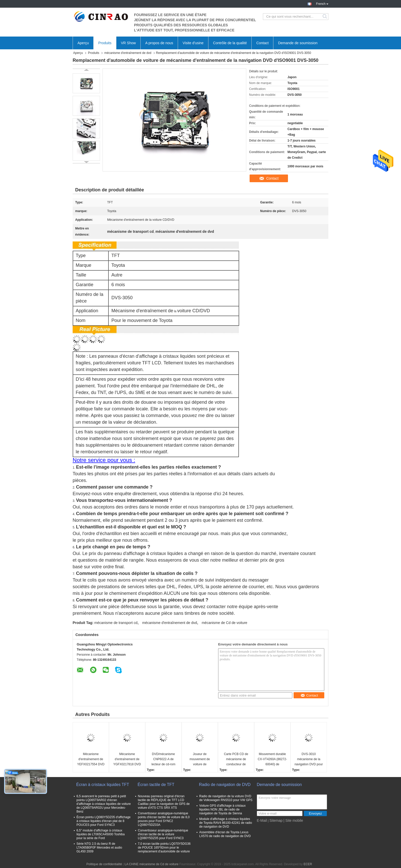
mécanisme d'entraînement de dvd (128, 53)
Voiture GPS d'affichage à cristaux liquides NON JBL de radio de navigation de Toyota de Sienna (222, 809)
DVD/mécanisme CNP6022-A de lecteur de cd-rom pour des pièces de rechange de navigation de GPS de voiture (163, 760)
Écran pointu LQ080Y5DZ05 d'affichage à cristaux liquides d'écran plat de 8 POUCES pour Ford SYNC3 (104, 821)
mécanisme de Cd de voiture (225, 623)
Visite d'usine (193, 43)
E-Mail (262, 820)
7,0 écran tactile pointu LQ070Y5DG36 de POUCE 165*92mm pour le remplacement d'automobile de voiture (164, 848)
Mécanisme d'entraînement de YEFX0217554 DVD (91, 759)
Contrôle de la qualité (230, 43)
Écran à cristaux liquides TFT (103, 785)
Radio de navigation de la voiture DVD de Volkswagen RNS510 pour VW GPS (226, 798)
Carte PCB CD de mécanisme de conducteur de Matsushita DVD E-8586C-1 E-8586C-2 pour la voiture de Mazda (236, 760)
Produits (105, 43)
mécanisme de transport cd (116, 623)
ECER (308, 864)
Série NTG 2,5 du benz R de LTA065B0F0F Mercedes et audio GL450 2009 (99, 848)
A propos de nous (159, 43)
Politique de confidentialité (104, 864)
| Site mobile (293, 820)
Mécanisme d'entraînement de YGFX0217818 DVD (127, 759)
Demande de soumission (298, 43)
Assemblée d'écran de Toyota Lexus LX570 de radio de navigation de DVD (225, 834)
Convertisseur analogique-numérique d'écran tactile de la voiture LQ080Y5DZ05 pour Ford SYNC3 (163, 834)
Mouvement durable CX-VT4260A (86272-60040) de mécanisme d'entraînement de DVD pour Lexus (272, 760)
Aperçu (83, 43)
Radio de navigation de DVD (225, 785)
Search (325, 17)
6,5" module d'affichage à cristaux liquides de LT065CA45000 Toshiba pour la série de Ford (101, 834)
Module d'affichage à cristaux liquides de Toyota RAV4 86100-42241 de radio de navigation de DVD (226, 823)
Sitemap (276, 820)
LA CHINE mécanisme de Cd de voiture (152, 864)
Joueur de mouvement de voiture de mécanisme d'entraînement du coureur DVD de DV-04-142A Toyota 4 (200, 760)
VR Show (128, 43)
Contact (262, 43)
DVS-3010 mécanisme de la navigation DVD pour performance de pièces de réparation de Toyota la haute (309, 760)
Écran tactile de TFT (156, 785)
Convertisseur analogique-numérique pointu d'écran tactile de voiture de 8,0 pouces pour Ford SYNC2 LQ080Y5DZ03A (164, 819)
